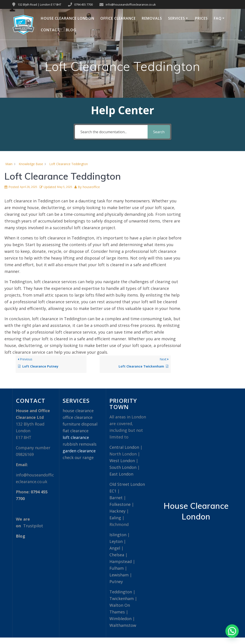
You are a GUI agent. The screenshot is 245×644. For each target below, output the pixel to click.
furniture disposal (80, 424)
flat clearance (76, 431)
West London (122, 461)
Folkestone (120, 504)
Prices (201, 18)
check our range (78, 457)
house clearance (78, 411)
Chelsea (117, 555)
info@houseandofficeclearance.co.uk (131, 4)
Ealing (115, 518)
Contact (50, 30)
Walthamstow (123, 625)
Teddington (121, 592)
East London (121, 474)
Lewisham (119, 575)
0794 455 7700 (83, 4)
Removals (152, 18)
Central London (124, 447)
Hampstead (121, 561)
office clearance (78, 417)
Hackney (117, 511)
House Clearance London (68, 18)
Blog (71, 30)
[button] (232, 631)
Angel (115, 548)
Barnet (116, 498)
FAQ (218, 18)
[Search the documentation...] (111, 132)
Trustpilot (33, 526)
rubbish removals (80, 444)
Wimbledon (120, 619)
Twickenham (122, 598)
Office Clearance (118, 18)
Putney (116, 582)
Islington (118, 535)
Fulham (117, 568)
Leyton (116, 541)
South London (123, 467)
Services (177, 18)
